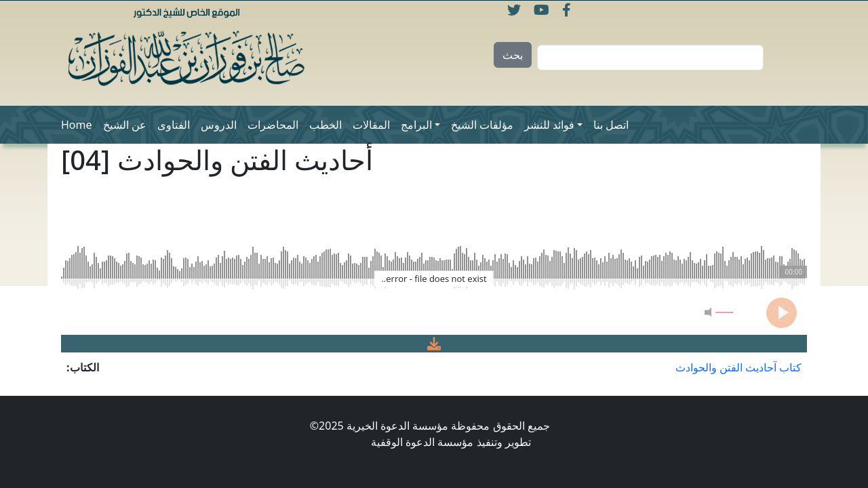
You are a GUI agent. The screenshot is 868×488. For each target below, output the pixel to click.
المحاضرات (273, 125)
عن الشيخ (125, 125)
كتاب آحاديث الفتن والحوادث (738, 367)
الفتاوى (174, 125)
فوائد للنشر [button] (549, 125)
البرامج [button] (416, 125)
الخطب (325, 125)
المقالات (371, 125)
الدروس (219, 125)
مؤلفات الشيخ (482, 125)
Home (77, 125)
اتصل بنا (611, 125)
